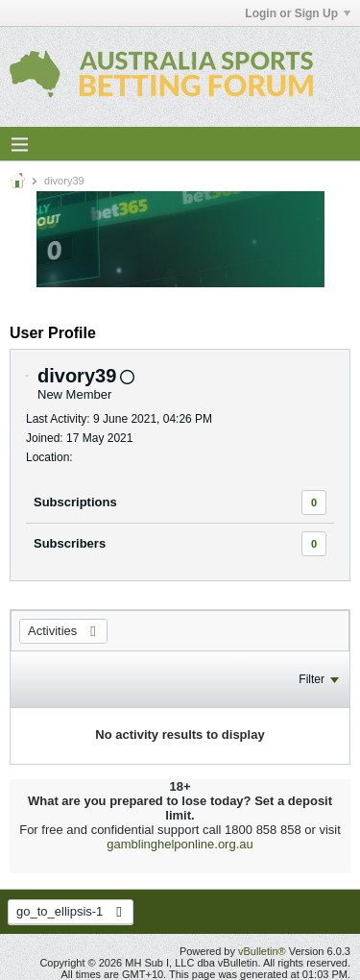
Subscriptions (75, 502)
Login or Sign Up (298, 13)
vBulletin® (262, 951)
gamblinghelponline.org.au (180, 844)
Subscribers (70, 543)
